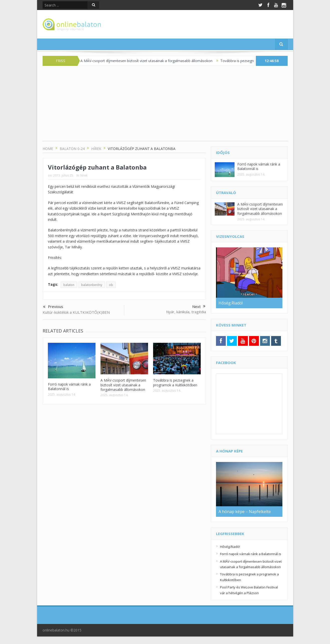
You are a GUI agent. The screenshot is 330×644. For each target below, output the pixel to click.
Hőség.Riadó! (230, 547)
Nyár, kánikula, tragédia (186, 312)
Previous (53, 307)
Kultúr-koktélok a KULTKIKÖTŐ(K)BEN (76, 312)
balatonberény (92, 285)
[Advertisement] (165, 106)
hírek (84, 175)
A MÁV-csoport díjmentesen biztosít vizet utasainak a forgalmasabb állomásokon (150, 61)
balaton (69, 285)
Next (199, 306)
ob (111, 285)
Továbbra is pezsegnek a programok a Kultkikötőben (175, 382)
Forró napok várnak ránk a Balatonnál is (69, 386)
